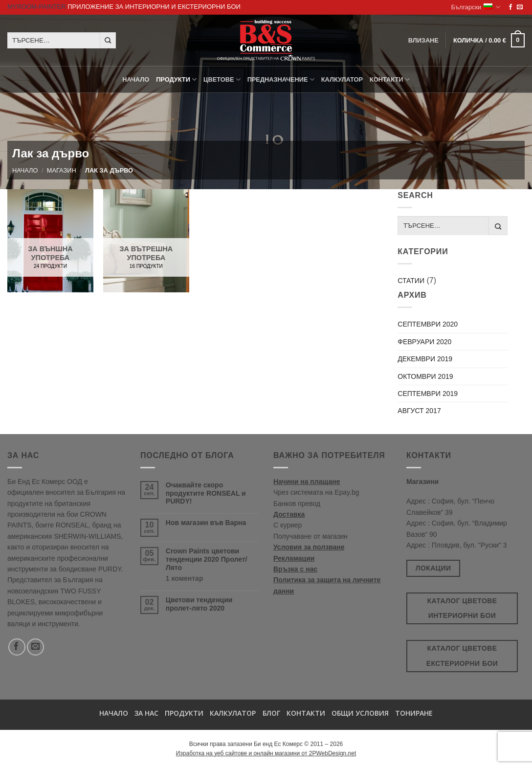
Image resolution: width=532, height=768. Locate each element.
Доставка (289, 514)
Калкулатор (342, 79)
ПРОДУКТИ (176, 79)
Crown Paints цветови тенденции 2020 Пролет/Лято (207, 559)
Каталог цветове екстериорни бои (462, 656)
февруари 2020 (424, 342)
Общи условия (360, 713)
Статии (411, 281)
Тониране (414, 713)
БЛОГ (271, 713)
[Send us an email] (520, 7)
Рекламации (294, 558)
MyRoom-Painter (37, 7)
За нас (146, 713)
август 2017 (419, 411)
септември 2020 (428, 324)
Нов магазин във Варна (206, 523)
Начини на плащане (307, 482)
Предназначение (281, 79)
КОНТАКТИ (390, 79)
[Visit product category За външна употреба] (50, 241)
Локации (433, 568)
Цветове (222, 79)
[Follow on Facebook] (510, 7)
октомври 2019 (425, 376)
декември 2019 (425, 359)
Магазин (62, 170)
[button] (489, 41)
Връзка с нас (295, 569)
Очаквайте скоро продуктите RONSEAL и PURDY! (206, 493)
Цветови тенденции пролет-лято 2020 (199, 604)
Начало (136, 79)
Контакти (306, 713)
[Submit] (108, 41)
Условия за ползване (309, 547)
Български (476, 7)
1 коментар (202, 579)
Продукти (184, 713)
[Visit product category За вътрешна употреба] (146, 241)
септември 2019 (428, 394)
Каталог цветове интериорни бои (462, 608)
